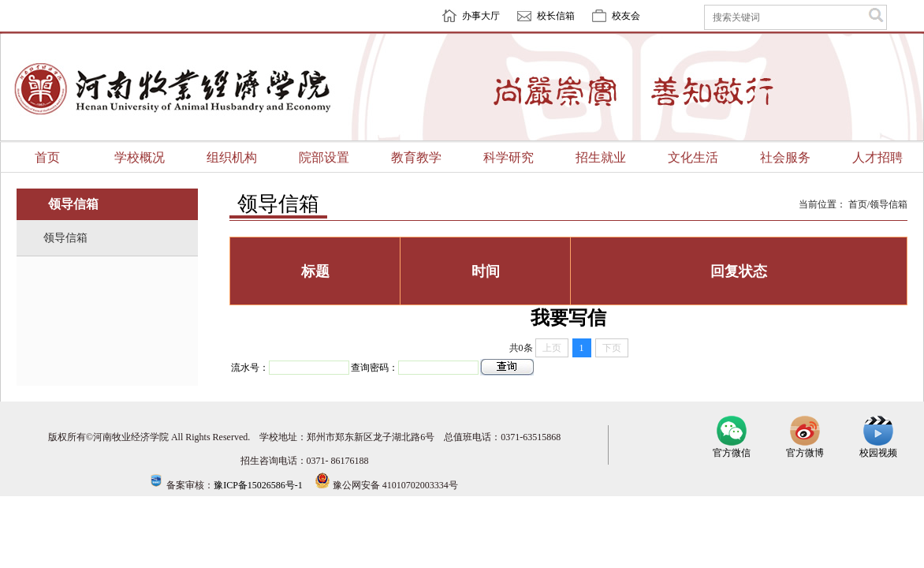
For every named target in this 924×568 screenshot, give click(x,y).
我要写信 (568, 318)
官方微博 (805, 448)
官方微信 (732, 448)
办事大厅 (481, 16)
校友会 (626, 16)
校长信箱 (556, 16)
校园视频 (878, 448)
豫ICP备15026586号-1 (258, 485)
